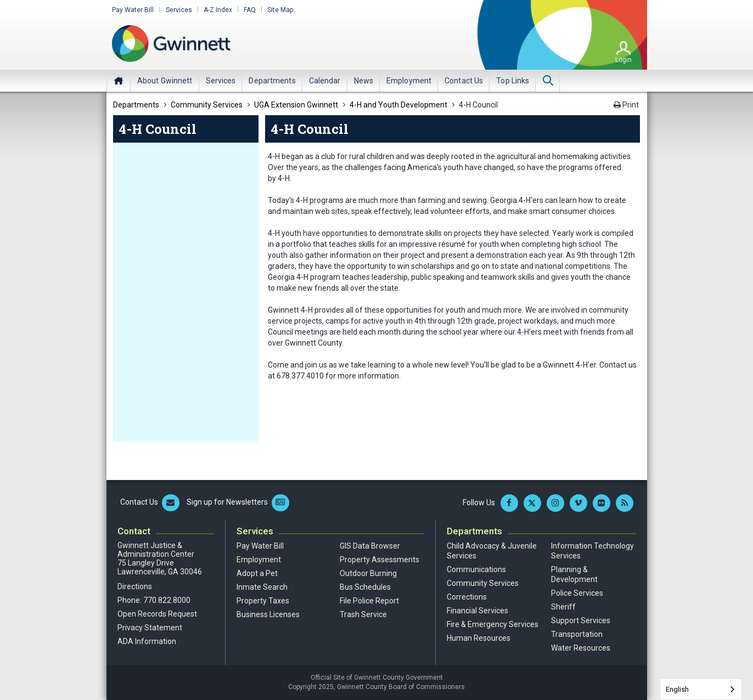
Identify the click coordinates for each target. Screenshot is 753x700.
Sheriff (563, 607)
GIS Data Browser (370, 546)
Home (119, 81)
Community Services (483, 583)
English (677, 689)
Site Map (280, 10)
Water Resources (581, 648)
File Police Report (369, 601)
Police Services (577, 593)
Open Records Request (157, 614)
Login (623, 60)
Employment (259, 560)
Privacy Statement (150, 628)
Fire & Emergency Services (493, 624)
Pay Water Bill (133, 10)
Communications (476, 569)
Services (178, 10)
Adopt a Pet (257, 573)
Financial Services (477, 611)
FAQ (249, 10)
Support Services (581, 620)
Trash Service (363, 614)
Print (626, 105)
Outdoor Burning (368, 573)
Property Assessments (380, 560)
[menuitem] (165, 81)
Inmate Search (262, 587)
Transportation (577, 634)
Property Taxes (263, 601)
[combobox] (701, 689)
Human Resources (479, 638)
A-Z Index (217, 10)
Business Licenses (268, 614)
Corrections (467, 597)
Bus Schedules (365, 587)
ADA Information (147, 641)
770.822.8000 (167, 600)
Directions (135, 586)
